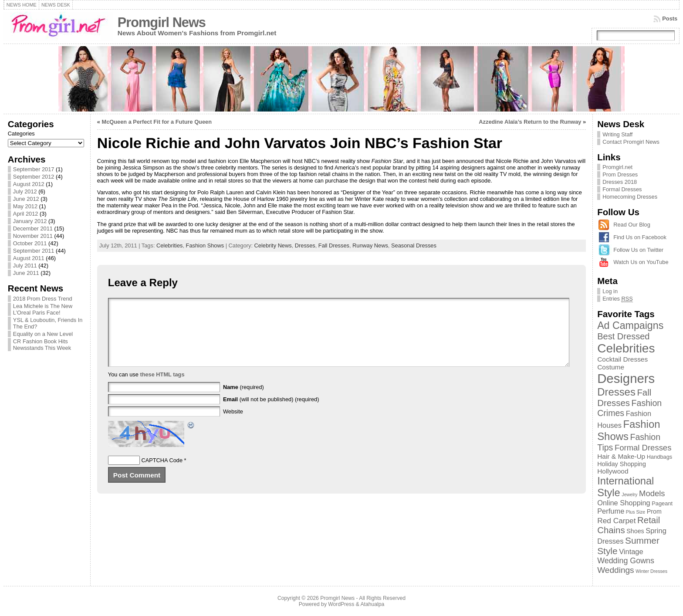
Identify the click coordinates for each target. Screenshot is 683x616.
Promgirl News (162, 22)
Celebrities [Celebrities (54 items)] (626, 348)
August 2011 (29, 258)
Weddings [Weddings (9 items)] (616, 570)
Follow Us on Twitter (638, 250)
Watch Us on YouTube (641, 262)
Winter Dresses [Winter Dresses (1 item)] (651, 571)
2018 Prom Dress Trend (43, 299)
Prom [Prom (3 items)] (654, 511)
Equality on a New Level (43, 334)
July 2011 (25, 266)
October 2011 (30, 243)
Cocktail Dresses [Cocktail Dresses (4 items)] (622, 359)
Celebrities (169, 245)
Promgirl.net (617, 167)
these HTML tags (162, 388)
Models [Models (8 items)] (652, 493)
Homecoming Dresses (630, 197)
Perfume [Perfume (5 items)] (611, 511)
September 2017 (34, 169)
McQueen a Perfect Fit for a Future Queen (157, 122)
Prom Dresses (620, 174)
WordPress (341, 604)
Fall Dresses (334, 245)
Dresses (305, 245)
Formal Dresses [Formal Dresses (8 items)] (643, 448)
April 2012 (26, 214)
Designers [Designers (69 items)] (626, 378)
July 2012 (25, 191)
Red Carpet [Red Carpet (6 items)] (616, 521)
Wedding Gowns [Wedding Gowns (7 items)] (626, 561)
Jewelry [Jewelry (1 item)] (629, 494)
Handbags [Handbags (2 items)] (660, 457)
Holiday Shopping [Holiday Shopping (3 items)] (622, 464)
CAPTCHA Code (162, 473)
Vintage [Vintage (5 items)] (631, 552)
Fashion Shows (205, 245)
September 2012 (34, 177)
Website (233, 425)
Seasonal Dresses (414, 245)
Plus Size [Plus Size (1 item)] (636, 512)
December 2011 (33, 228)
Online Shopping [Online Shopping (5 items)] (624, 503)
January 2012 (30, 221)
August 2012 (29, 184)
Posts (670, 19)
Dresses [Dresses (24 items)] (616, 392)
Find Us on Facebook (640, 237)
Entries (618, 299)
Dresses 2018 (620, 182)
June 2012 (26, 199)
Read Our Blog (632, 225)
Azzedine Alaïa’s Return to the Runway (530, 122)
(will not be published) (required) (271, 412)
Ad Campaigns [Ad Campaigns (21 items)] (630, 325)
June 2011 (26, 273)
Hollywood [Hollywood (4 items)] (613, 471)
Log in (610, 291)
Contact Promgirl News (631, 142)
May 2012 (25, 206)
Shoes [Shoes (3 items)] (635, 531)
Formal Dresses (622, 189)
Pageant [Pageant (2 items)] (662, 503)
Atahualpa (372, 604)
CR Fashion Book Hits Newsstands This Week (42, 345)
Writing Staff (617, 134)
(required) (243, 400)
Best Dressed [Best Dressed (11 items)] (623, 336)
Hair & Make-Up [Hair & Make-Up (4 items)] (621, 456)
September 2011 (34, 251)
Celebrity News (273, 245)
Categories (21, 134)
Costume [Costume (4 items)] (611, 367)
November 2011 (33, 236)
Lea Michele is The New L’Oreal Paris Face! (43, 309)
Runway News (370, 245)
